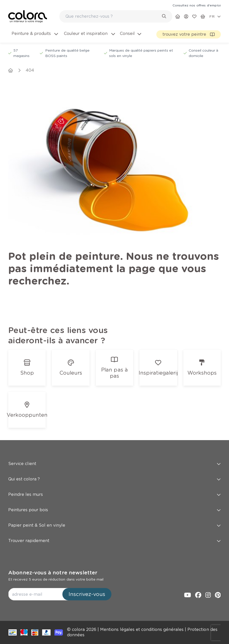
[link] (197, 5)
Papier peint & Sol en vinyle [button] (115, 525)
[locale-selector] (215, 16)
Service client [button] (115, 464)
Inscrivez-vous (87, 594)
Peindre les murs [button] (115, 494)
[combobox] (116, 16)
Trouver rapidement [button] (115, 541)
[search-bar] (112, 16)
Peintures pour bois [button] (115, 510)
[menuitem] (34, 37)
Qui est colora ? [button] (115, 479)
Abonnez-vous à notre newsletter (53, 573)
